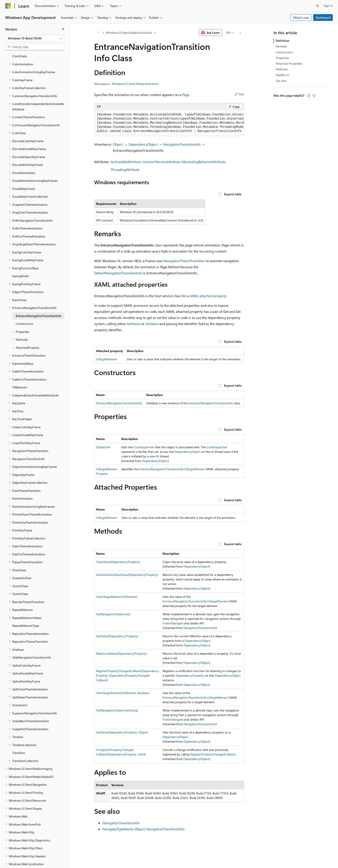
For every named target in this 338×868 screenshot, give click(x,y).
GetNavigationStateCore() (113, 614)
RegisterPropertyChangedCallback (213, 754)
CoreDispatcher (144, 447)
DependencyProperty (190, 675)
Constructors (284, 52)
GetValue (134, 324)
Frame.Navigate (173, 623)
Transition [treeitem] (19, 738)
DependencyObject (143, 144)
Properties (282, 58)
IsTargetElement (107, 359)
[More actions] (240, 33)
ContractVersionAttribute (161, 162)
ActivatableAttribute (126, 162)
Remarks (281, 46)
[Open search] (318, 6)
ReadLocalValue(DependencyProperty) (121, 653)
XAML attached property (208, 296)
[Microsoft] (8, 6)
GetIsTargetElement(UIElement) (117, 597)
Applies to (282, 75)
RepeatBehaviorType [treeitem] (26, 611)
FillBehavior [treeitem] (20, 372)
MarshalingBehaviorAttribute (203, 162)
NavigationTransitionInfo (182, 144)
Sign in (328, 6)
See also (281, 81)
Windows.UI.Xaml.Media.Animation (129, 33)
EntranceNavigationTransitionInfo (211, 403)
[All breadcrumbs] (98, 33)
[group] (169, 123)
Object (118, 144)
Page (186, 95)
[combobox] (35, 38)
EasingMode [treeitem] (20, 261)
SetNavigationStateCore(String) (117, 710)
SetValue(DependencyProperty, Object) (122, 732)
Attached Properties (289, 63)
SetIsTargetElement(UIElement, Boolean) (123, 693)
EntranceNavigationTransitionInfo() (119, 403)
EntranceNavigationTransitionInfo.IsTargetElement (172, 469)
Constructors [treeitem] (24, 309)
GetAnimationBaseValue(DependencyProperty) (127, 575)
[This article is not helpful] (314, 96)
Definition (283, 41)
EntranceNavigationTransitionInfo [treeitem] (39, 301)
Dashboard (323, 18)
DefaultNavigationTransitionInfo (118, 273)
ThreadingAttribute (125, 169)
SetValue (152, 324)
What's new (301, 18)
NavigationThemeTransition (184, 261)
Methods (282, 69)
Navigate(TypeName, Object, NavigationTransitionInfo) (144, 829)
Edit (239, 94)
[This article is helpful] (309, 96)
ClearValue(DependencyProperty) (118, 562)
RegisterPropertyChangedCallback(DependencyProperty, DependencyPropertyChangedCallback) (128, 675)
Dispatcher (103, 447)
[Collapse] (63, 29)
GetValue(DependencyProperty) (117, 636)
